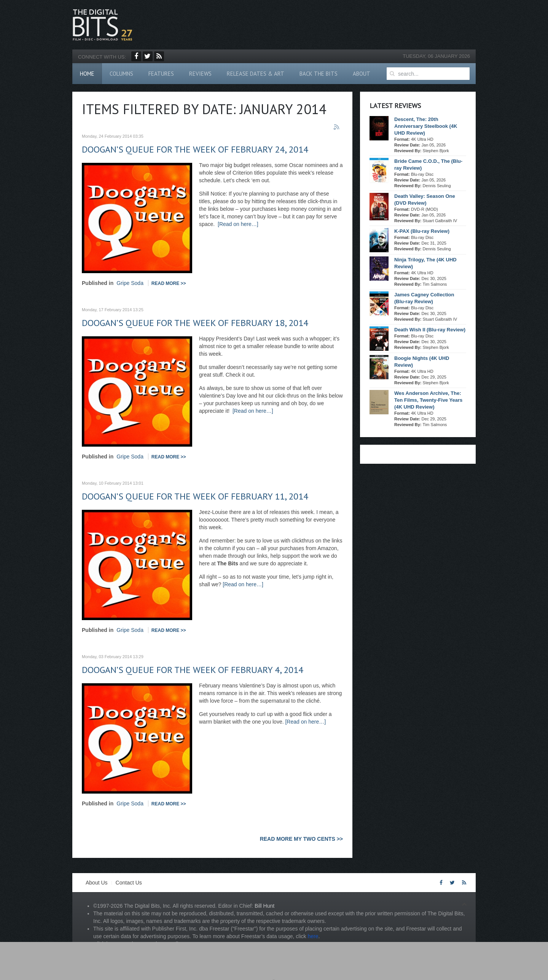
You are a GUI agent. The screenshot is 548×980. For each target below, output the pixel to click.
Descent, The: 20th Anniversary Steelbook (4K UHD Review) (426, 126)
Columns (121, 74)
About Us (97, 883)
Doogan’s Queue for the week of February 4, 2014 (193, 670)
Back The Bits (319, 74)
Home (87, 74)
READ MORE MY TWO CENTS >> (301, 839)
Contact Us (129, 883)
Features (161, 74)
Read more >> (169, 283)
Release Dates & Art (256, 74)
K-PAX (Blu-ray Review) (422, 231)
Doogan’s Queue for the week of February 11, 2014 (195, 496)
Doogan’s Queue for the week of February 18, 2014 (195, 323)
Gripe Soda (130, 283)
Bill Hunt (264, 906)
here (313, 936)
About (362, 74)
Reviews (200, 74)
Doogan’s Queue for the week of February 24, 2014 (195, 149)
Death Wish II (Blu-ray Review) (430, 330)
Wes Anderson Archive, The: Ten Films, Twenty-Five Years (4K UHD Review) (428, 400)
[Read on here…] (238, 224)
